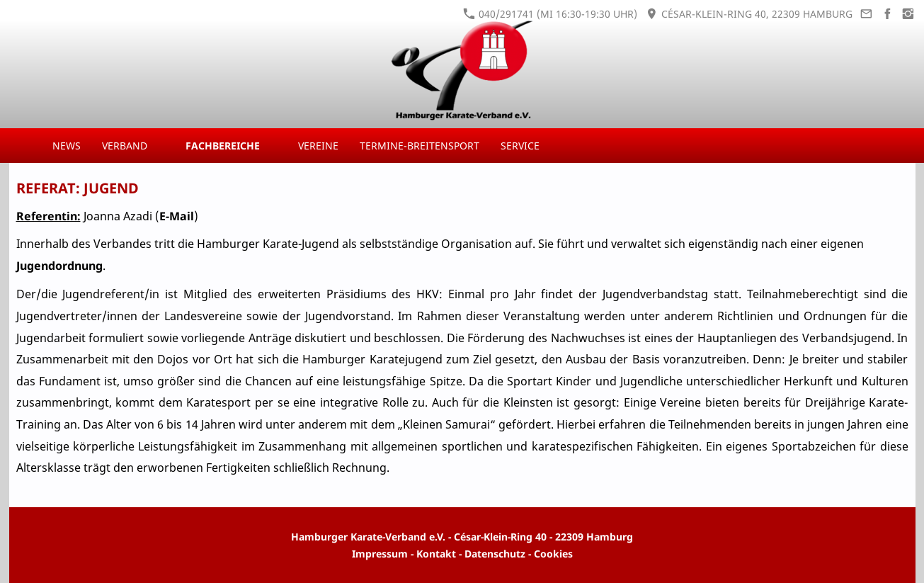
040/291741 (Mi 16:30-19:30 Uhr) (550, 14)
